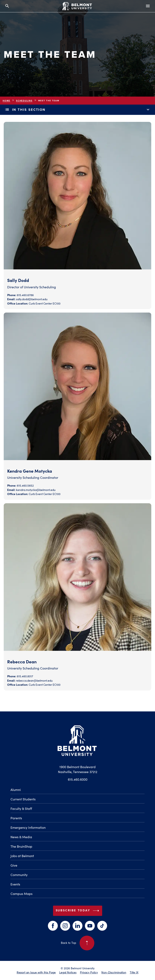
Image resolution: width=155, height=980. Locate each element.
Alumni (16, 790)
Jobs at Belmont (22, 856)
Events (15, 884)
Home (6, 101)
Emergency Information (28, 827)
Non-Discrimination (114, 972)
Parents (16, 818)
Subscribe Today (78, 911)
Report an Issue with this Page (36, 972)
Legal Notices (68, 972)
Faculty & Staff (21, 809)
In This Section (77, 110)
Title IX (134, 972)
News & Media (21, 837)
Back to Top (78, 943)
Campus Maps (21, 894)
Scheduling (24, 101)
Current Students (23, 799)
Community (19, 875)
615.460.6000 (78, 779)
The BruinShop (21, 846)
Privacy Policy (89, 972)
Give (14, 865)
